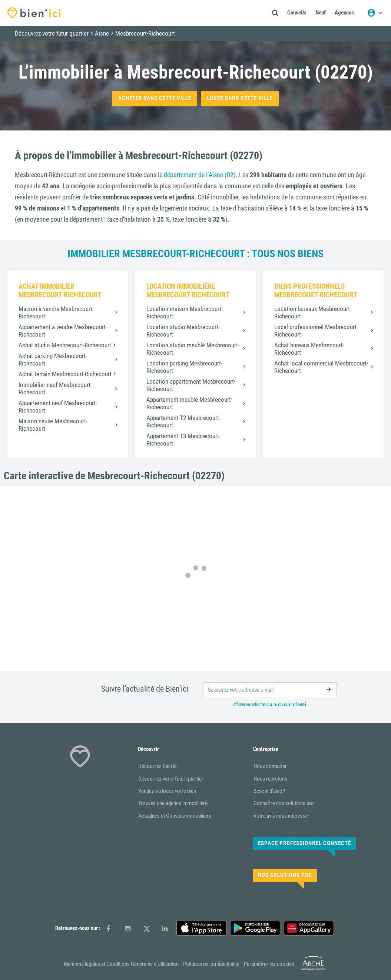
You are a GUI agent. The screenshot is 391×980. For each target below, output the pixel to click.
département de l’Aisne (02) (200, 175)
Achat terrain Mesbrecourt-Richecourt (65, 374)
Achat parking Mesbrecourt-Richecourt (53, 360)
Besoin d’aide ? (269, 791)
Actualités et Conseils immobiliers (175, 816)
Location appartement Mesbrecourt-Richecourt (191, 385)
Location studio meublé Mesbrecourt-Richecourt (193, 349)
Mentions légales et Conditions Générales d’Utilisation (121, 964)
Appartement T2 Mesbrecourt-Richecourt (183, 421)
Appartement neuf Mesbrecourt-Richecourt (58, 407)
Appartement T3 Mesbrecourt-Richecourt (183, 440)
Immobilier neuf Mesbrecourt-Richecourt (55, 388)
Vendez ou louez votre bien (167, 791)
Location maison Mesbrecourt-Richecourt (185, 312)
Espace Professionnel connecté (304, 843)
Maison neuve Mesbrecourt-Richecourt (53, 425)
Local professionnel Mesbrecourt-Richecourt (316, 331)
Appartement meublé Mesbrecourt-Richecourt (189, 403)
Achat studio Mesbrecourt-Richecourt (65, 345)
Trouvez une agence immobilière (173, 803)
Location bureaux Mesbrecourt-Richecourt (313, 312)
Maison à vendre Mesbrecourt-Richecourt (56, 312)
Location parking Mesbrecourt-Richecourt (184, 367)
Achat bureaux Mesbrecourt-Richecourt (309, 349)
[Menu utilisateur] (375, 13)
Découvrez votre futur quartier (171, 779)
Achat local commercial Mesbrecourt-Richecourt (321, 367)
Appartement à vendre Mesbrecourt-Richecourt (63, 331)
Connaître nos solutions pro (284, 803)
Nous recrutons (270, 779)
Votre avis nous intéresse (281, 816)
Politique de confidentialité (211, 964)
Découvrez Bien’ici (158, 766)
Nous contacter (270, 766)
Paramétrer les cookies (269, 964)
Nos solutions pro (285, 875)
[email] (270, 690)
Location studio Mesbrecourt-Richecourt (183, 331)
